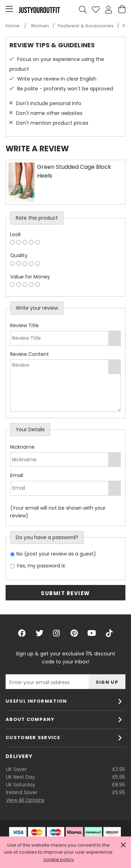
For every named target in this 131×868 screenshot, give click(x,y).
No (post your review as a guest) (56, 554)
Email (17, 475)
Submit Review (65, 593)
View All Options (25, 800)
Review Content (30, 354)
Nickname (22, 447)
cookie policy (59, 859)
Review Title (24, 325)
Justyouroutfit (39, 10)
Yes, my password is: (41, 566)
